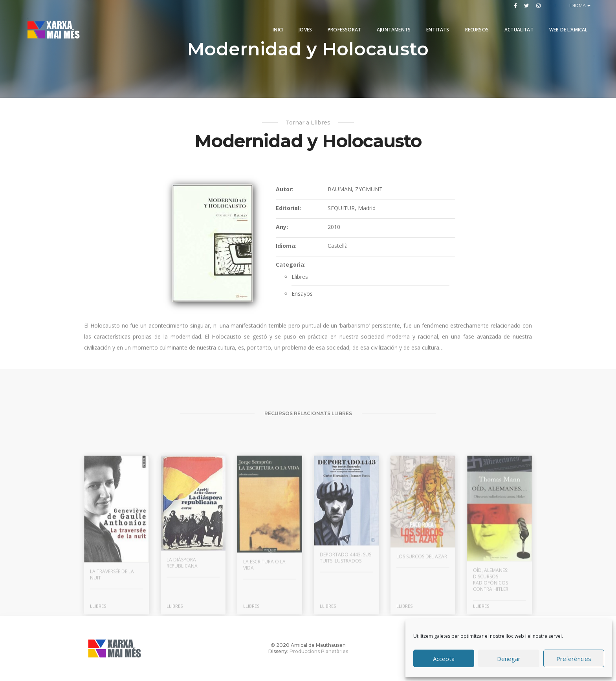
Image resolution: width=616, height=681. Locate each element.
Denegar (509, 659)
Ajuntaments (391, 25)
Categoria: (291, 269)
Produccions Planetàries (319, 651)
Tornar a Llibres (308, 123)
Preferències (574, 659)
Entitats (435, 25)
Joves (302, 25)
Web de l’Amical (565, 25)
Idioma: (286, 250)
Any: (282, 232)
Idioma (578, 5)
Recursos (474, 25)
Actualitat (516, 25)
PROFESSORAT (342, 25)
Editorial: (288, 213)
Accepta (444, 659)
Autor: (285, 194)
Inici (275, 25)
